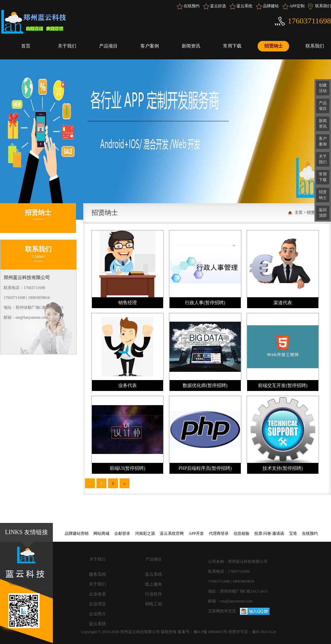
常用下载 (232, 46)
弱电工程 (154, 604)
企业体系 (97, 594)
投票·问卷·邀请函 (269, 533)
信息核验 (241, 533)
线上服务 (154, 584)
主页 (299, 212)
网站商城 (101, 533)
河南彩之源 (145, 533)
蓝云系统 (244, 6)
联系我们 (323, 6)
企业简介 (97, 614)
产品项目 (108, 46)
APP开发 (196, 533)
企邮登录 (122, 533)
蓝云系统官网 (172, 533)
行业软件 (154, 594)
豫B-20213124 (264, 632)
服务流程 (97, 574)
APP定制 (297, 6)
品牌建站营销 (77, 533)
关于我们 (67, 46)
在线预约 (192, 6)
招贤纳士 (274, 46)
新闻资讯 (191, 46)
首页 (26, 46)
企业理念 (97, 604)
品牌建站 (271, 6)
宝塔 (293, 533)
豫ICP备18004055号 (211, 632)
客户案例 (150, 46)
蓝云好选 (218, 6)
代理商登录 (219, 533)
